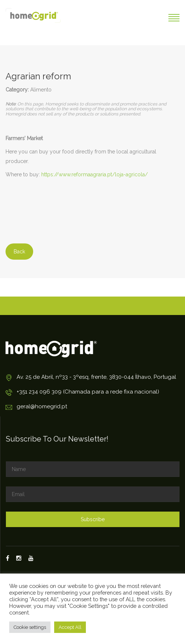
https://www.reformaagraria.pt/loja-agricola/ (95, 174)
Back (19, 252)
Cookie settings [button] (30, 627)
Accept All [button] (70, 627)
